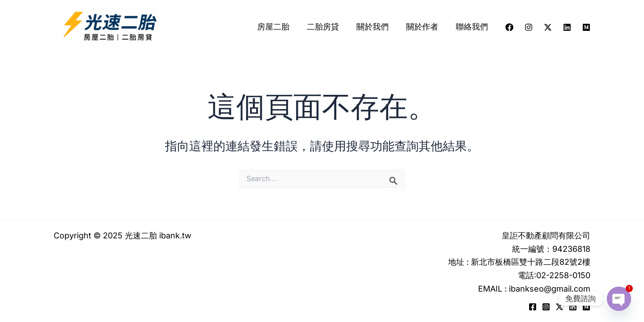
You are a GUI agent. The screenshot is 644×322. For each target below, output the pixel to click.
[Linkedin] (567, 27)
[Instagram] (529, 27)
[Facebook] (509, 27)
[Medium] (586, 27)
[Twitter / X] (548, 27)
